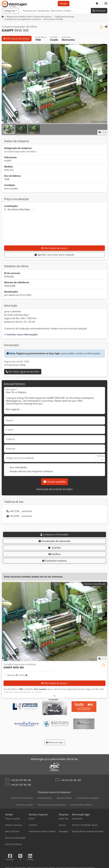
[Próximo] (104, 89)
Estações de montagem (88, 798)
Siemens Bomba (64, 798)
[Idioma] (101, 4)
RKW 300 (9, 170)
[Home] (29, 17)
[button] (106, 4)
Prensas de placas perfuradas (52, 805)
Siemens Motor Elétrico (82, 805)
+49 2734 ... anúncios (19, 511)
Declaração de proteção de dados (55, 489)
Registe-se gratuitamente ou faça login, (39, 353)
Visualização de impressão (54, 541)
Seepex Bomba (45, 798)
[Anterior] (5, 89)
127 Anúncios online (15, 365)
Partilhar (54, 554)
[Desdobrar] (54, 696)
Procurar (99, 11)
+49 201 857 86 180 (21, 780)
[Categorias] (10, 11)
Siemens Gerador (25, 805)
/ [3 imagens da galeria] (102, 132)
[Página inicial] (3, 17)
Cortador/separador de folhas (20, 152)
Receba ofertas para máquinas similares (31, 471)
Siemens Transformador (22, 798)
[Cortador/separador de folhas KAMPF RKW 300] (54, 622)
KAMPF (8, 161)
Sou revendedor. (19, 467)
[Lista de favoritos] (97, 4)
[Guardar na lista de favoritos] (101, 27)
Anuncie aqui (54, 742)
